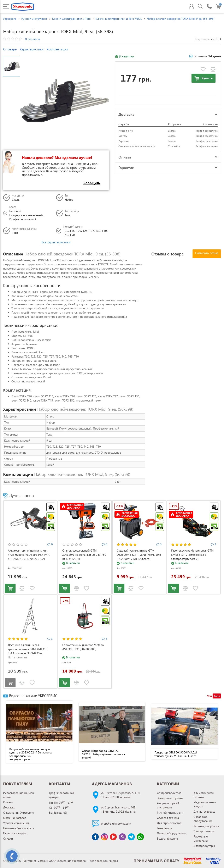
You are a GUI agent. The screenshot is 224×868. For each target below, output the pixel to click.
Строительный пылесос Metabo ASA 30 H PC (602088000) (83, 647)
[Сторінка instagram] (104, 837)
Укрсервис (10, 19)
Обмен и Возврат (14, 818)
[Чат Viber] (122, 837)
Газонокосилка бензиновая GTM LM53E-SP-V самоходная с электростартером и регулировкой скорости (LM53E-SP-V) (192, 559)
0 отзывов (33, 39)
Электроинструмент (170, 798)
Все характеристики (56, 242)
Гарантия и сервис (15, 833)
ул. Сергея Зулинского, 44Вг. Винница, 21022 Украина (118, 809)
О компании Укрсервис (18, 812)
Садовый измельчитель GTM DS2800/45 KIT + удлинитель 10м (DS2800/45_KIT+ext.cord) (139, 555)
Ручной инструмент (170, 812)
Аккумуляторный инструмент (168, 805)
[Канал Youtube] (113, 837)
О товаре (10, 49)
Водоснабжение (167, 838)
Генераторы (165, 828)
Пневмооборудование (172, 833)
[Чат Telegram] (131, 837)
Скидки (8, 838)
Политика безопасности (19, 828)
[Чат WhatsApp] (140, 837)
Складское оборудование (203, 819)
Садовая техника (168, 818)
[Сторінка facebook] (95, 837)
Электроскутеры (204, 846)
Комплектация (57, 49)
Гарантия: (205, 56)
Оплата (8, 802)
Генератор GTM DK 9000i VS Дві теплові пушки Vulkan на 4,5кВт (176, 754)
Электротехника (204, 831)
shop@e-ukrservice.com (116, 823)
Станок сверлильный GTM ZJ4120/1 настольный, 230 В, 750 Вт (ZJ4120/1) (84, 555)
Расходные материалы (201, 838)
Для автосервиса (204, 811)
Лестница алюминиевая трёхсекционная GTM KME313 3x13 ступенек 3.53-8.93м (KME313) (28, 651)
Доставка (9, 807)
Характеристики (32, 49)
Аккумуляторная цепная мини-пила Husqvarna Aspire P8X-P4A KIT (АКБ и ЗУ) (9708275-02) (29, 555)
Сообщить (92, 183)
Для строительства (169, 823)
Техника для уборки (207, 826)
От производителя (169, 793)
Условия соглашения (16, 823)
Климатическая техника (204, 795)
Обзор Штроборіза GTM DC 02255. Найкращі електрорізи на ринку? (103, 754)
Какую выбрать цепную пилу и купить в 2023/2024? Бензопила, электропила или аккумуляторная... (31, 754)
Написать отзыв (207, 253)
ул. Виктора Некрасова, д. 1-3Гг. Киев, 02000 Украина (121, 795)
